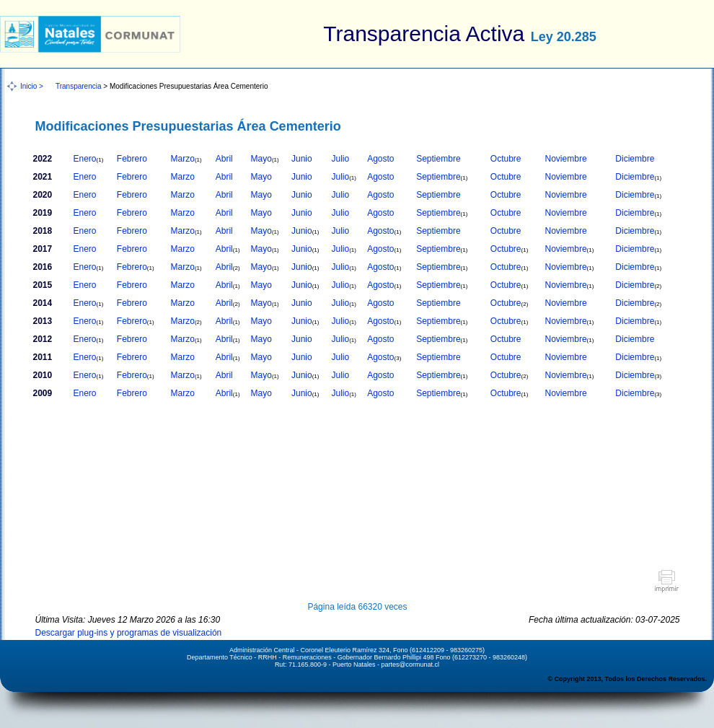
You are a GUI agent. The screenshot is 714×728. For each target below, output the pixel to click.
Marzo (186, 159)
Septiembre (438, 159)
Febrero (132, 159)
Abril (224, 159)
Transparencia (79, 86)
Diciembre (635, 159)
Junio (302, 159)
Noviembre (566, 159)
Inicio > (32, 86)
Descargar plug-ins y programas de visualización (129, 633)
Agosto (380, 159)
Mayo (265, 159)
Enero (89, 159)
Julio (340, 159)
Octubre (506, 159)
